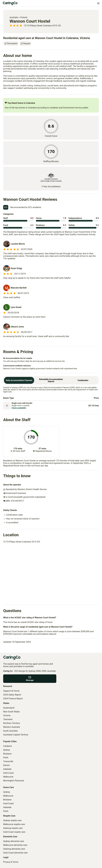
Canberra (8, 746)
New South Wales (11, 712)
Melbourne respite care (14, 824)
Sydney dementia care (14, 841)
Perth (6, 758)
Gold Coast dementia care (15, 853)
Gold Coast (8, 773)
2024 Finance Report (13, 699)
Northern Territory (12, 723)
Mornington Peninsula (14, 781)
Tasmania (8, 719)
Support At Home (11, 691)
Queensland (9, 708)
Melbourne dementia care (15, 845)
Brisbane (7, 754)
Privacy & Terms (11, 862)
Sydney (7, 750)
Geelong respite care (13, 828)
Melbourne (8, 777)
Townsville (8, 761)
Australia (14, 17)
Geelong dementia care (14, 849)
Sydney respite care (12, 820)
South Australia (10, 731)
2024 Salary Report (12, 695)
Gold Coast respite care (14, 832)
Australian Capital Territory (16, 735)
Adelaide (7, 769)
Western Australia (12, 727)
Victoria (24, 17)
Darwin (7, 765)
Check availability (19, 408)
